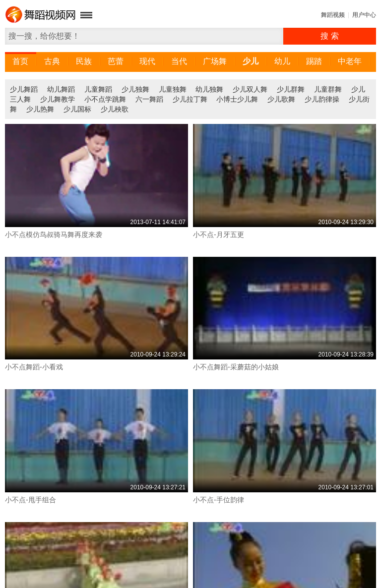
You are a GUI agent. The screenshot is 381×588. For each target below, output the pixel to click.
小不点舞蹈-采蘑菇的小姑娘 (236, 367)
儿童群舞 (328, 89)
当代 (179, 61)
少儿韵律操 (322, 99)
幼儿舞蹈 (61, 89)
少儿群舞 (291, 89)
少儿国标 (77, 109)
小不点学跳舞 (105, 99)
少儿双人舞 (250, 89)
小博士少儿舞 (237, 99)
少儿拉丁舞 (190, 99)
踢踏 (314, 61)
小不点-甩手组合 (31, 500)
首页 (20, 61)
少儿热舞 (40, 109)
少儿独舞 (135, 89)
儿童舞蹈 (98, 89)
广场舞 (215, 61)
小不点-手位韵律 (219, 500)
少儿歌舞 (281, 99)
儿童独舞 (173, 89)
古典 (52, 61)
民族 (84, 61)
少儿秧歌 (115, 109)
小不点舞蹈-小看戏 (34, 367)
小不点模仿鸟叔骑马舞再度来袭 (54, 235)
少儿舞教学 (58, 99)
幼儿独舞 (209, 89)
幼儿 (282, 61)
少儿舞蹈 (24, 89)
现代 (147, 61)
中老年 (350, 61)
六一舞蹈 (149, 99)
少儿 (251, 61)
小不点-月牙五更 (219, 235)
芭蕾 (116, 61)
